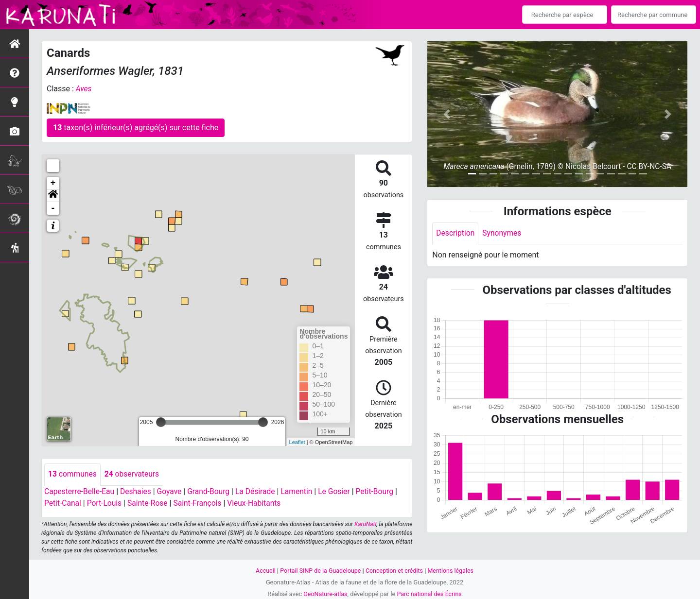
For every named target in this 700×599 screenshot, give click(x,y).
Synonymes (503, 233)
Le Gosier (341, 491)
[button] (53, 196)
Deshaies (138, 491)
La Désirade (260, 491)
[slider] (161, 422)
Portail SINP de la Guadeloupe (320, 570)
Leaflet (297, 442)
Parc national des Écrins (430, 593)
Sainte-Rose (150, 503)
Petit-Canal (63, 503)
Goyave (172, 491)
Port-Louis (106, 503)
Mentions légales (452, 570)
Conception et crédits (395, 570)
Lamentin (303, 491)
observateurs (133, 474)
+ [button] (53, 183)
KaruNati (365, 524)
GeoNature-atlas (324, 593)
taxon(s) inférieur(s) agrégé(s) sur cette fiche (136, 128)
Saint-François (201, 503)
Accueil (263, 570)
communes (73, 474)
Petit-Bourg (382, 491)
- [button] (53, 208)
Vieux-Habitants (259, 503)
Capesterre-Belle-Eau (80, 491)
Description (456, 233)
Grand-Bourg (212, 491)
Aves (84, 89)
